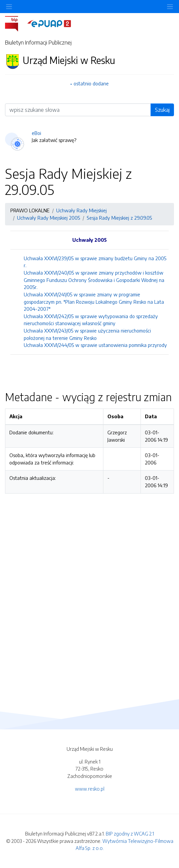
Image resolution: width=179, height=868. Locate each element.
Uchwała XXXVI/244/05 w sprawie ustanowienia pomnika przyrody (95, 345)
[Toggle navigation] (170, 7)
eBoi (36, 133)
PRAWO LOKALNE (30, 210)
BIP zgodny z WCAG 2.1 (130, 834)
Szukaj (162, 110)
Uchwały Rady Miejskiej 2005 (49, 218)
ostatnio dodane (91, 83)
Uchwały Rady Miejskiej (81, 210)
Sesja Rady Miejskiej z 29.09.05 (119, 218)
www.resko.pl (90, 789)
